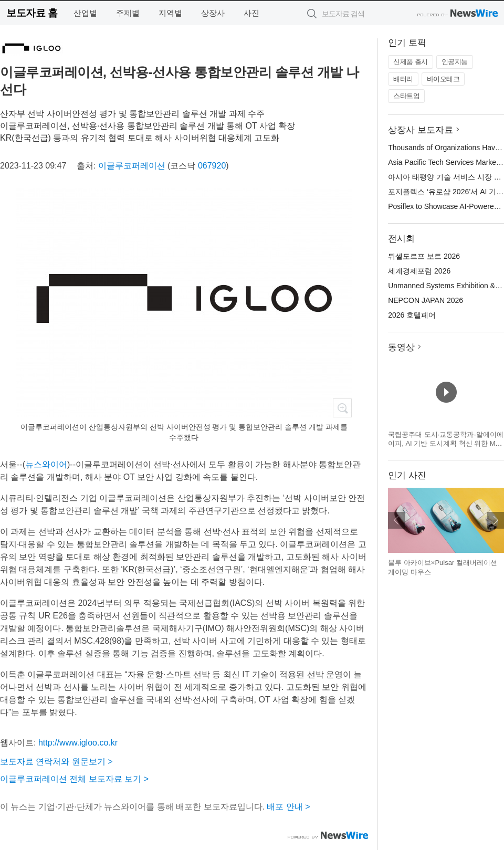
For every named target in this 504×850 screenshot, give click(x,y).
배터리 (403, 79)
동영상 (401, 347)
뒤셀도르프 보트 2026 (424, 256)
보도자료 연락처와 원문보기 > (56, 762)
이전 (396, 520)
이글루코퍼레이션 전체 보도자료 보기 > (74, 779)
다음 (496, 520)
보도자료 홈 (32, 13)
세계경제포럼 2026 (419, 271)
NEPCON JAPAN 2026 (426, 300)
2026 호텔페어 (412, 315)
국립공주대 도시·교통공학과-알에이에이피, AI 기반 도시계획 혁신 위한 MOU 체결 (446, 444)
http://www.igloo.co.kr (78, 743)
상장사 (213, 13)
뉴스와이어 (46, 464)
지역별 (170, 13)
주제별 (128, 13)
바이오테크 (443, 79)
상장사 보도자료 (421, 130)
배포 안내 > (288, 807)
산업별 (85, 13)
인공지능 (455, 62)
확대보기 (342, 408)
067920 (212, 166)
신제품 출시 (411, 62)
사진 (251, 13)
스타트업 (406, 96)
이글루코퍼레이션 (132, 166)
